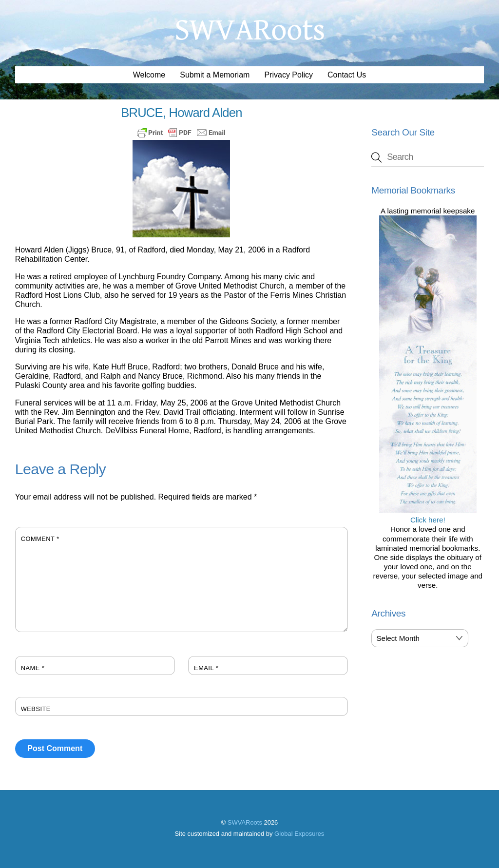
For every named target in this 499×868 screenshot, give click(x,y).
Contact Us (347, 75)
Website (36, 709)
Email (206, 668)
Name (33, 668)
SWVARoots (245, 822)
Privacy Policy (288, 75)
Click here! (428, 515)
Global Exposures (299, 834)
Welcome (149, 75)
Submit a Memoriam (215, 75)
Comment (40, 539)
